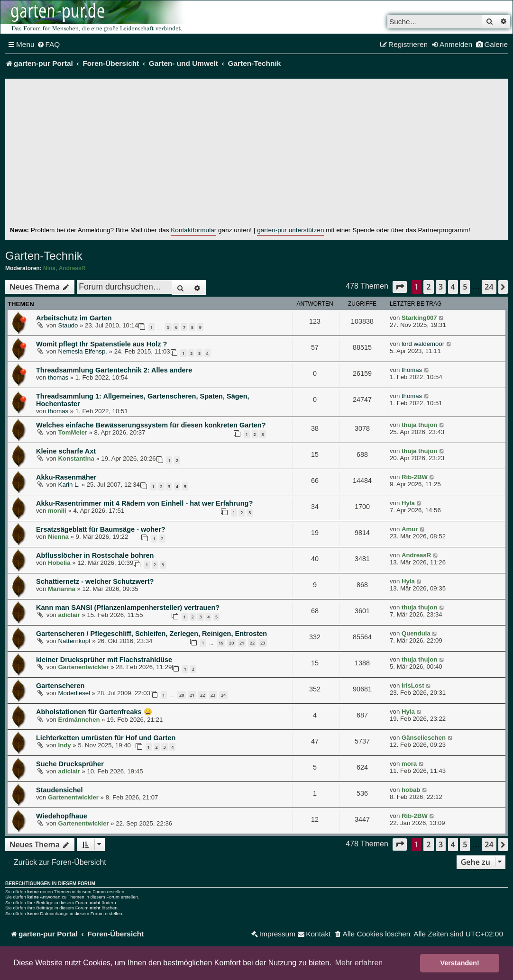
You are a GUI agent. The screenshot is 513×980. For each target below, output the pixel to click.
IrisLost (413, 685)
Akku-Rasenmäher (66, 477)
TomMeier (73, 432)
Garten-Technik (44, 256)
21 (242, 643)
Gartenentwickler (84, 667)
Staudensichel (59, 790)
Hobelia (59, 563)
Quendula (416, 633)
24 (223, 695)
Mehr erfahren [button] (359, 963)
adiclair (69, 615)
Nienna (58, 537)
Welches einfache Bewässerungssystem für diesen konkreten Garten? (151, 425)
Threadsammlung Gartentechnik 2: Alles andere (114, 370)
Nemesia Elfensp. (83, 351)
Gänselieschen (424, 738)
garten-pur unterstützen (290, 230)
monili (57, 511)
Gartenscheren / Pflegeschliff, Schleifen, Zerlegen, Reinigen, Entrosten (151, 634)
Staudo (68, 325)
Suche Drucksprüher (70, 764)
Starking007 (419, 318)
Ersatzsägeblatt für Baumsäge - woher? (101, 529)
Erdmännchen (79, 720)
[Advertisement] (256, 154)
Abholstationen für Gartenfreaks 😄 (94, 712)
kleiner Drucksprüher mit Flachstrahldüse (104, 660)
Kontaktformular (193, 230)
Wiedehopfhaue (62, 816)
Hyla (408, 503)
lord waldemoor (423, 344)
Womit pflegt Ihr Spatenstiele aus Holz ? (101, 344)
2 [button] (428, 287)
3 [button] (441, 287)
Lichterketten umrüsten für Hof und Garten (106, 738)
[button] (400, 287)
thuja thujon (419, 425)
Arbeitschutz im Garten (74, 318)
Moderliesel (74, 693)
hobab (411, 790)
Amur (410, 529)
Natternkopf (74, 641)
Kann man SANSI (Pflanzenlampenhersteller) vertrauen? (128, 608)
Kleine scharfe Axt (66, 451)
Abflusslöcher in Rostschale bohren (95, 555)
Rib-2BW (415, 477)
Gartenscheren (60, 686)
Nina (49, 268)
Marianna (62, 589)
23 (263, 643)
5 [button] (465, 287)
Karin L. (69, 485)
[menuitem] (49, 45)
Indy (65, 745)
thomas (58, 377)
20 (231, 643)
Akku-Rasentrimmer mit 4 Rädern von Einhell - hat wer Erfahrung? (144, 503)
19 (221, 643)
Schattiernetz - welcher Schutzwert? (95, 581)
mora (409, 764)
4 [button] (453, 287)
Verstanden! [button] (460, 963)
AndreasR (72, 268)
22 (252, 643)
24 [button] (489, 287)
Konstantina (76, 458)
